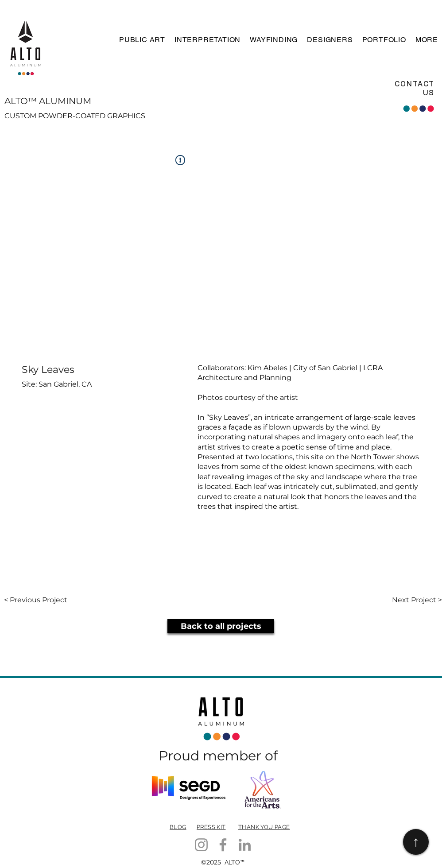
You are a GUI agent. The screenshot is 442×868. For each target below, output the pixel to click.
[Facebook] (223, 845)
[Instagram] (201, 845)
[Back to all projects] (221, 626)
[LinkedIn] (245, 845)
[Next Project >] (417, 600)
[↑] (416, 842)
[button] (141, 40)
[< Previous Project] (36, 600)
